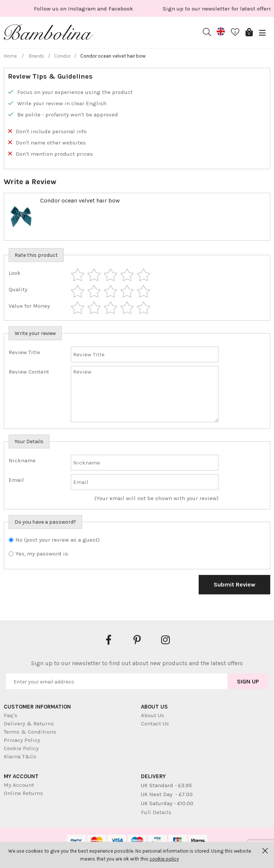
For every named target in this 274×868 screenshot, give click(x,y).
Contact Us (155, 724)
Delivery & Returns (29, 724)
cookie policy (164, 859)
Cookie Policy (21, 748)
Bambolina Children (49, 34)
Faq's (10, 715)
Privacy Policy (22, 740)
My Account (19, 785)
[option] (118, 8)
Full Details (156, 812)
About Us (153, 715)
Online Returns (23, 793)
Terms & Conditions (30, 732)
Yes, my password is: (42, 554)
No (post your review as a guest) (58, 540)
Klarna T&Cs (20, 756)
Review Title (24, 352)
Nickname (22, 460)
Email (16, 480)
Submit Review (234, 584)
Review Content (29, 372)
